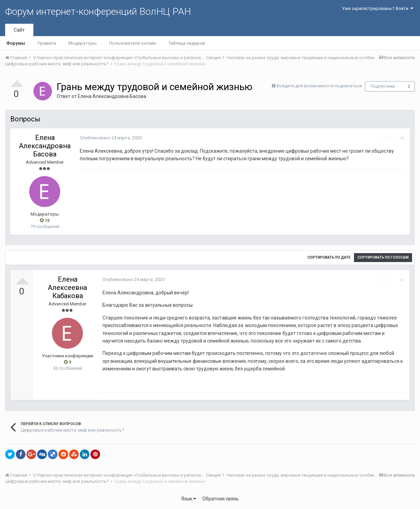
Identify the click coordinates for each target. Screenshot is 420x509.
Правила (47, 43)
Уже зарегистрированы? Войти (378, 8)
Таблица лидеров (187, 43)
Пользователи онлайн (133, 43)
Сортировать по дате (329, 257)
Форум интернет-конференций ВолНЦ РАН (98, 12)
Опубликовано (110, 138)
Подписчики (383, 86)
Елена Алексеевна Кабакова (67, 288)
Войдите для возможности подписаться (319, 86)
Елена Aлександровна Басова (112, 96)
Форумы (16, 43)
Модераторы (83, 43)
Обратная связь (220, 499)
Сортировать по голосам (383, 257)
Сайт (19, 30)
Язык (189, 499)
